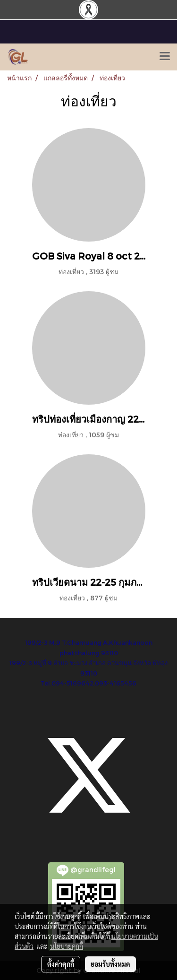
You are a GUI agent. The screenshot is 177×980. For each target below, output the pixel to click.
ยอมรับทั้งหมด (110, 964)
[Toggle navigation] (165, 57)
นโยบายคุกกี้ (67, 946)
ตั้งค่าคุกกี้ (61, 964)
